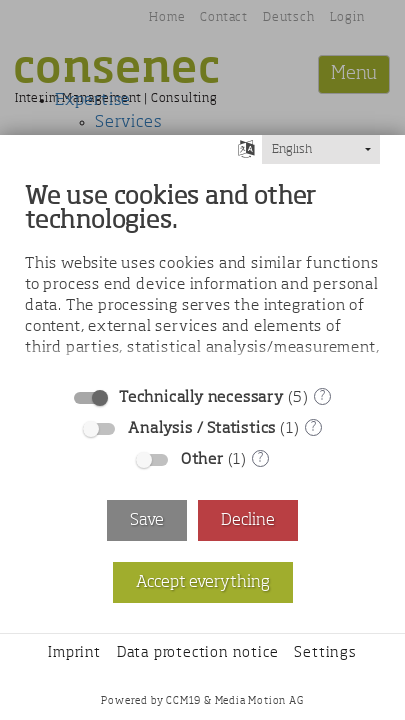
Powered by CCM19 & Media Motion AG (202, 701)
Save (147, 520)
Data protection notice (198, 653)
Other (202, 459)
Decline (248, 520)
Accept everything (203, 582)
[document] (202, 273)
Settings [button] (325, 653)
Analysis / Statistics (202, 428)
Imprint (74, 653)
